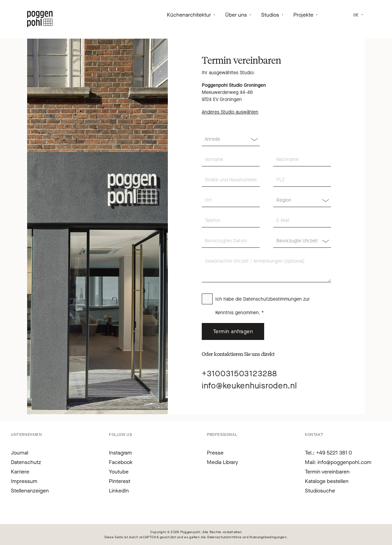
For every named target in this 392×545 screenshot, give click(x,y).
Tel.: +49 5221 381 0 (328, 453)
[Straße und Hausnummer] (231, 180)
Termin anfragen (233, 331)
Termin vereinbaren (327, 472)
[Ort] (231, 200)
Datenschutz (26, 462)
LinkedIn (119, 491)
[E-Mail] (302, 221)
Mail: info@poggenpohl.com (338, 462)
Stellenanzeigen (30, 491)
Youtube (119, 472)
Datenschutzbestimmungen (272, 299)
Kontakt (314, 435)
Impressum (24, 481)
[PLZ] (302, 180)
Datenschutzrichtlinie (224, 537)
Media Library (222, 462)
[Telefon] (231, 221)
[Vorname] (231, 160)
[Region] (302, 200)
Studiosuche (320, 491)
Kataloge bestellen (327, 481)
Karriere (20, 472)
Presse (215, 453)
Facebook (121, 462)
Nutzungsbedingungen (268, 537)
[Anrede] (231, 139)
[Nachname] (302, 160)
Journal (19, 453)
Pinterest (120, 481)
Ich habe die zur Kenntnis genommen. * (263, 306)
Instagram (120, 453)
